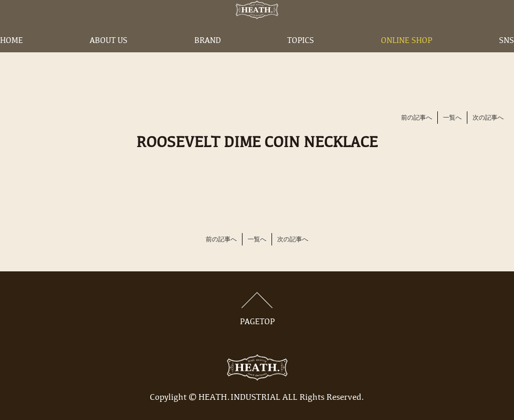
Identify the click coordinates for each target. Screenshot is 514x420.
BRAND (208, 59)
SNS (506, 59)
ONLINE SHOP (406, 59)
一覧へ (452, 118)
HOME (11, 59)
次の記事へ (488, 118)
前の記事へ (417, 118)
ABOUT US (109, 59)
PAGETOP (257, 309)
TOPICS (301, 59)
